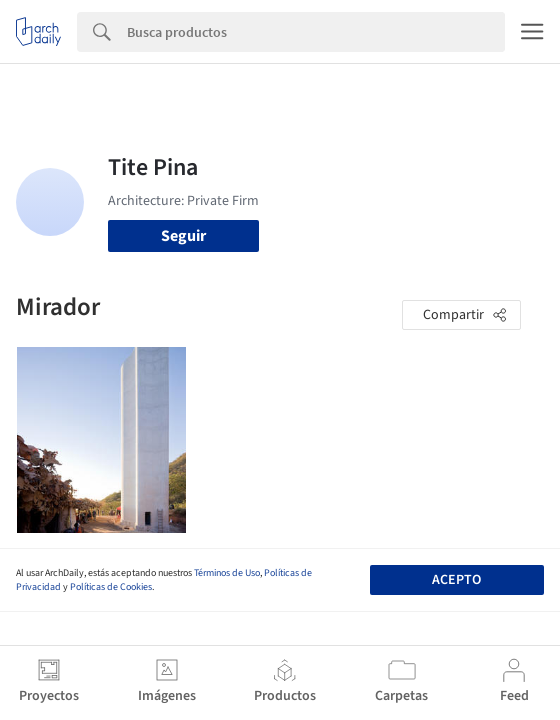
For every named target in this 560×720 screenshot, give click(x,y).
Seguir (183, 236)
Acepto (456, 580)
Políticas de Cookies (111, 587)
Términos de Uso (227, 573)
